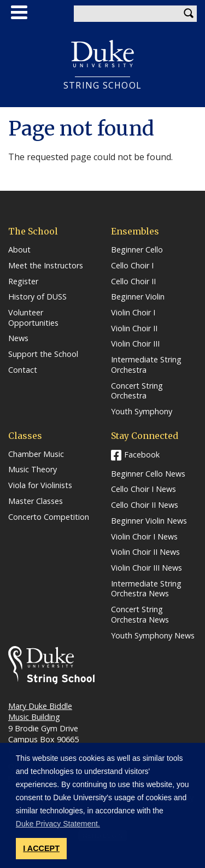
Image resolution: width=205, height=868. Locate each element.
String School (103, 86)
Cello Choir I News (143, 489)
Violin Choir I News (144, 537)
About (19, 250)
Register (23, 281)
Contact (23, 370)
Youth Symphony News (153, 636)
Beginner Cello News (148, 474)
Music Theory (33, 470)
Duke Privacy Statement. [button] (58, 824)
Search (189, 14)
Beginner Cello (137, 250)
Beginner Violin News (149, 521)
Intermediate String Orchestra (146, 365)
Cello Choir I (132, 266)
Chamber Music (36, 454)
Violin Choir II (134, 329)
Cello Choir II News (145, 505)
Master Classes (36, 501)
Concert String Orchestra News (140, 615)
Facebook (142, 454)
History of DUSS (37, 297)
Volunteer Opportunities (33, 318)
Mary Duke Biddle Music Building (40, 711)
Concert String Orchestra (137, 391)
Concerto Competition (49, 517)
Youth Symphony (142, 412)
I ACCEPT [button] (41, 848)
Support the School (43, 354)
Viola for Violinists (40, 485)
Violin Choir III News (147, 568)
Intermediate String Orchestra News (146, 589)
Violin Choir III (135, 344)
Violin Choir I (133, 313)
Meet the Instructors (46, 266)
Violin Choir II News (145, 552)
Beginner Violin (138, 297)
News (18, 338)
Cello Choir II (133, 281)
